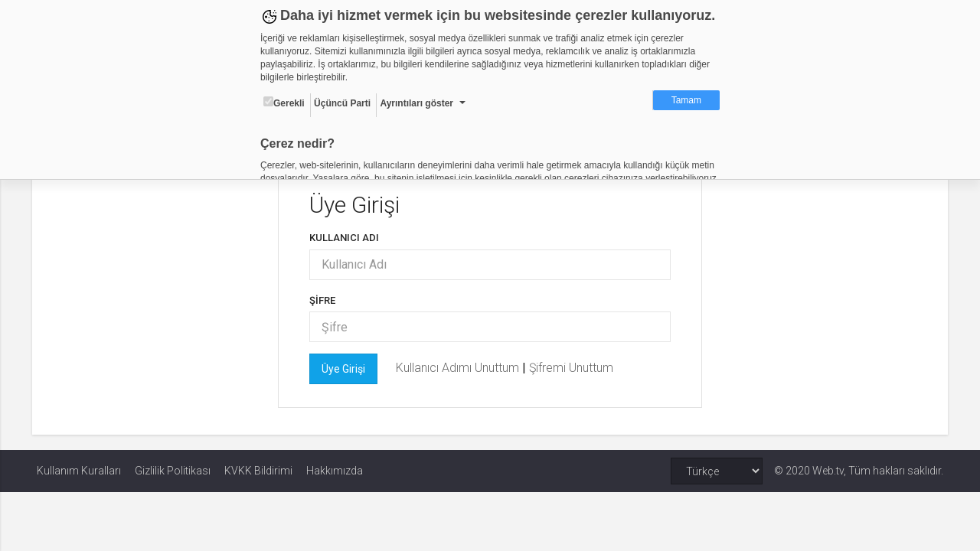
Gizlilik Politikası (173, 471)
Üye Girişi (345, 369)
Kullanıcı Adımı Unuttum (461, 368)
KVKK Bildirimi (258, 471)
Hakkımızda (335, 471)
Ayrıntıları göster (416, 103)
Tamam (686, 100)
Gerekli (284, 103)
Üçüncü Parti (342, 103)
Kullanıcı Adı (346, 238)
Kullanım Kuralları (79, 471)
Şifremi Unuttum (573, 368)
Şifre (324, 300)
